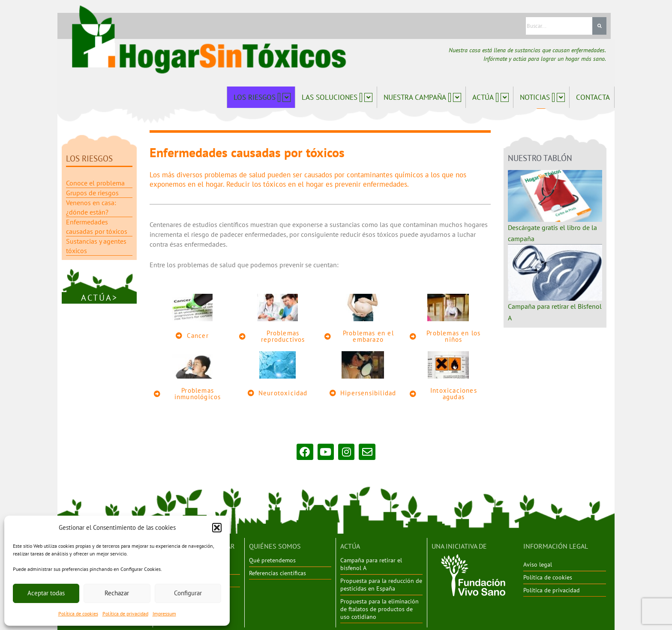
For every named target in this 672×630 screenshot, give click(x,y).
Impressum (164, 614)
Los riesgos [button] (262, 97)
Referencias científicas (277, 572)
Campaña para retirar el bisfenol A (371, 564)
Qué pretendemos (272, 560)
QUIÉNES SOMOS (275, 546)
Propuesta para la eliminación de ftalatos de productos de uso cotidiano (379, 608)
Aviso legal (538, 564)
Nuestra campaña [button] (422, 97)
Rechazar (117, 593)
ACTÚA (350, 546)
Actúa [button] (490, 97)
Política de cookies (78, 614)
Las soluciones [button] (337, 97)
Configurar (188, 593)
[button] (217, 528)
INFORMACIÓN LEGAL (556, 546)
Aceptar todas (46, 593)
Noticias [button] (542, 97)
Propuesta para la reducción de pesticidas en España (381, 584)
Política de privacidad (125, 614)
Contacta (593, 97)
